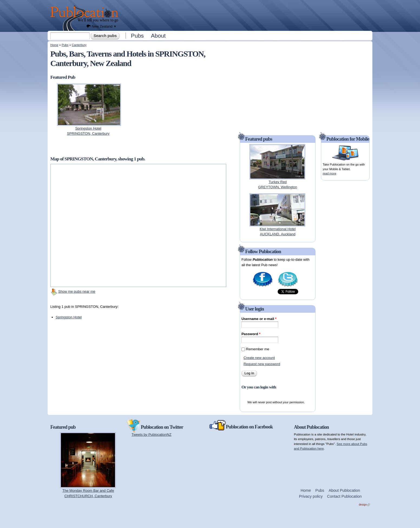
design (364, 505)
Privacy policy (311, 496)
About (158, 36)
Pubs (137, 36)
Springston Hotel (69, 317)
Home (54, 45)
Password (251, 334)
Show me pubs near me (77, 291)
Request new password (262, 364)
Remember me (258, 349)
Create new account (259, 358)
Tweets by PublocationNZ (151, 435)
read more (329, 173)
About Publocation (344, 490)
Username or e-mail (259, 319)
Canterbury (79, 45)
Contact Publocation (344, 496)
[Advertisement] (247, 15)
